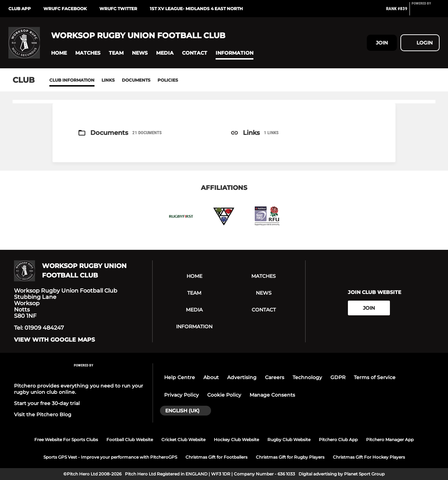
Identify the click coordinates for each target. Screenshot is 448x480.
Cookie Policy (224, 395)
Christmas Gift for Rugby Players (290, 457)
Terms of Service (375, 377)
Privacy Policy (181, 395)
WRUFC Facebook (65, 9)
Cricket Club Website (183, 440)
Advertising (242, 377)
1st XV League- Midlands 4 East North (196, 9)
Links (108, 80)
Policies (168, 80)
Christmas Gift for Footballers (216, 457)
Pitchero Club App (338, 440)
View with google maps (54, 340)
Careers (275, 377)
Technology (307, 377)
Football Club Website (130, 440)
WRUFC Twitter (118, 9)
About (211, 377)
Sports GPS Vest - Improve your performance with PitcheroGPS (110, 457)
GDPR (338, 377)
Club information (72, 80)
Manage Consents (272, 395)
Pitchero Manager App (390, 440)
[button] (59, 53)
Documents (136, 80)
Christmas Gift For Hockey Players (369, 457)
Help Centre (180, 377)
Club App (20, 9)
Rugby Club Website (289, 440)
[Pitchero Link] (426, 12)
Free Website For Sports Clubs (66, 440)
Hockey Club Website (236, 440)
